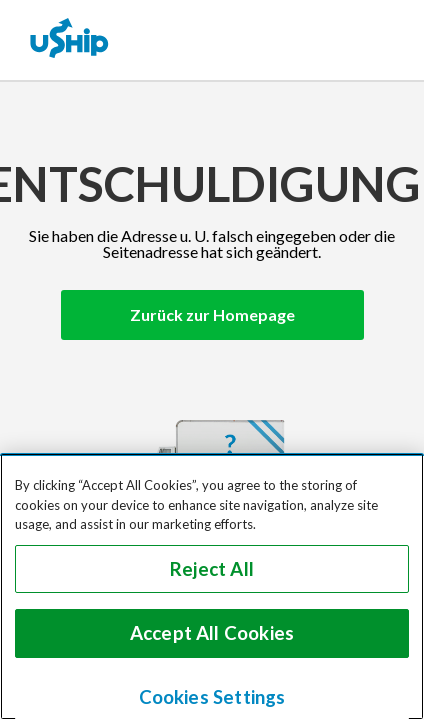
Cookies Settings (212, 697)
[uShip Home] (70, 40)
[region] (212, 586)
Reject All (212, 569)
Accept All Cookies (212, 633)
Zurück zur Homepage (212, 314)
